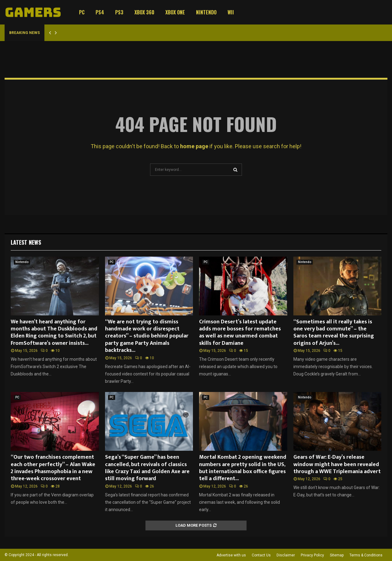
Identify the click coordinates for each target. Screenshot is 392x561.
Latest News (26, 242)
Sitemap (337, 555)
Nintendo (206, 12)
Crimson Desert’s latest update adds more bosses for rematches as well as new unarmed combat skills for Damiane (240, 333)
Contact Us (261, 555)
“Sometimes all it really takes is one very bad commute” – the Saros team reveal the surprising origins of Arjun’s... (334, 333)
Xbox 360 (144, 12)
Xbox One (175, 12)
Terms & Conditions (366, 555)
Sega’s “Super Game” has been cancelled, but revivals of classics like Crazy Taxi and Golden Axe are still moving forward (147, 468)
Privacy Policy (312, 555)
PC (82, 12)
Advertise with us (231, 555)
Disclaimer (286, 555)
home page (194, 146)
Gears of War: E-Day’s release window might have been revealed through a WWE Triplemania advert (337, 464)
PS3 (119, 12)
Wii (231, 12)
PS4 (100, 12)
